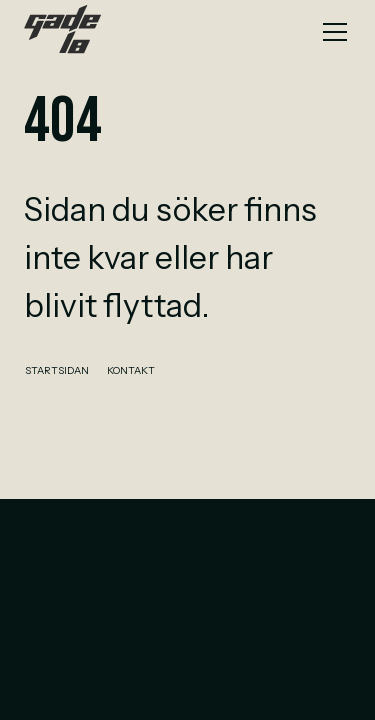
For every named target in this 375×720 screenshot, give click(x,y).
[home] (62, 32)
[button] (331, 32)
